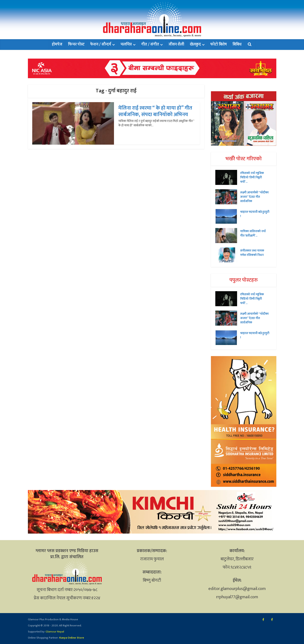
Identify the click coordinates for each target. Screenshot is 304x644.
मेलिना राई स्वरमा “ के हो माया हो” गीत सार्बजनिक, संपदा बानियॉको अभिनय (155, 111)
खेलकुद (195, 44)
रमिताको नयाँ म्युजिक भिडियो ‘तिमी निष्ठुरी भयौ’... (252, 177)
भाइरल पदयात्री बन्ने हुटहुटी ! (255, 214)
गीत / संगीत (150, 44)
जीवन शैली (176, 44)
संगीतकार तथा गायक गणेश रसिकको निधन (252, 253)
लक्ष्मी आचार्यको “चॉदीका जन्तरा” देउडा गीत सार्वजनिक (254, 197)
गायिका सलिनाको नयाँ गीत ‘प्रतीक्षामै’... (253, 233)
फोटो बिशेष (219, 44)
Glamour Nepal (54, 632)
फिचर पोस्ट (76, 44)
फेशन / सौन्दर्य (101, 44)
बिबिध (237, 44)
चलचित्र (126, 44)
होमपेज (57, 44)
